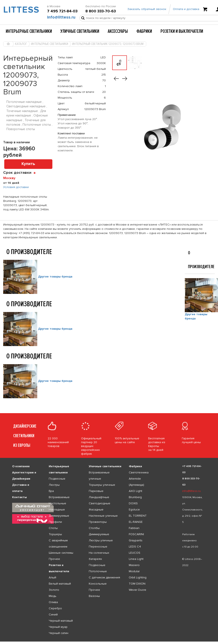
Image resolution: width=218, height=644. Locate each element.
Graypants (136, 540)
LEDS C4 (135, 547)
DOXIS (133, 503)
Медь (53, 596)
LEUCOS (135, 553)
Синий (53, 615)
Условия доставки (16, 187)
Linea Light (136, 559)
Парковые (96, 491)
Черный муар (58, 627)
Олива (53, 602)
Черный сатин (59, 633)
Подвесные (57, 479)
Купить (28, 164)
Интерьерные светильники (29, 31)
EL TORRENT (138, 516)
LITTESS (18, 10)
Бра (51, 491)
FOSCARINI (136, 534)
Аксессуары (118, 31)
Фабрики (144, 31)
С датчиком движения (104, 577)
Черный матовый (61, 621)
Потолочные (98, 571)
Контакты (19, 497)
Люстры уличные (101, 540)
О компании (21, 466)
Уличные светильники (80, 31)
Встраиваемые (59, 497)
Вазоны (94, 596)
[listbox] (109, 642)
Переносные (98, 547)
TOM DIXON (137, 584)
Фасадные (96, 510)
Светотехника (139, 472)
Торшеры (55, 534)
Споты (53, 528)
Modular (134, 571)
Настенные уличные (103, 516)
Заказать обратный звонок (147, 9)
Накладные (57, 510)
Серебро (55, 608)
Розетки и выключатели (182, 31)
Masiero (134, 565)
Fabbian (134, 528)
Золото (54, 590)
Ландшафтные (99, 497)
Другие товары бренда (55, 277)
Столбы (94, 528)
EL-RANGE (136, 522)
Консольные (98, 584)
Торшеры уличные (102, 485)
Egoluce (134, 510)
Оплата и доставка (186, 9)
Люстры (54, 485)
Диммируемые (59, 516)
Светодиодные (100, 503)
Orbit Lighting (138, 577)
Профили (55, 522)
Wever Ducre (138, 590)
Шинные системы (61, 553)
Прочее (54, 559)
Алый (52, 577)
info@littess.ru (61, 17)
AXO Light (136, 491)
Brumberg (135, 497)
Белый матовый (60, 584)
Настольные (57, 503)
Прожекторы (98, 522)
